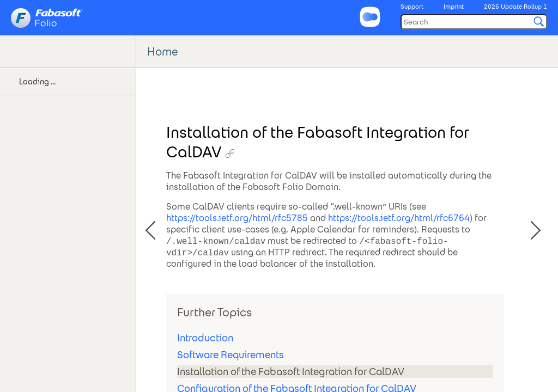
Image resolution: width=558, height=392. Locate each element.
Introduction (205, 338)
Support (412, 7)
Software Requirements (231, 355)
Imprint (454, 7)
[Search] (474, 22)
